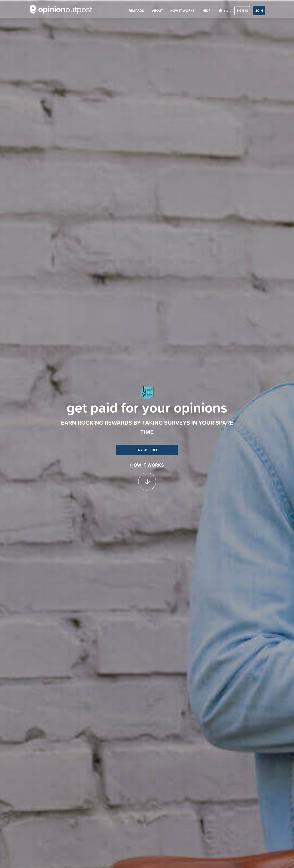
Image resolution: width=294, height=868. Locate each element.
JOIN (259, 11)
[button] (147, 479)
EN (225, 11)
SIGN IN (242, 11)
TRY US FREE (147, 450)
